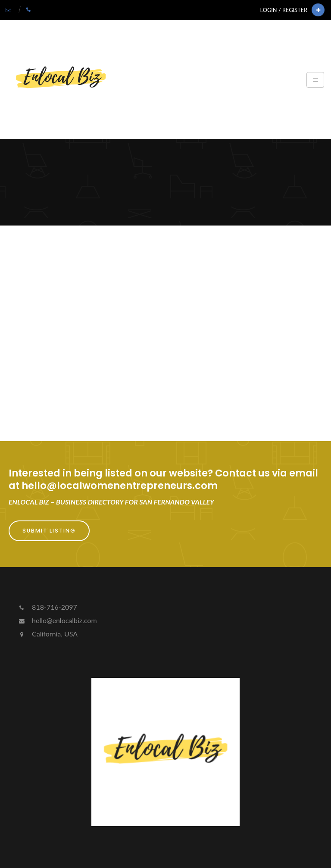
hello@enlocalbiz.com (57, 620)
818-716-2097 (47, 607)
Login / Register (284, 10)
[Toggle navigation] (315, 80)
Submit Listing (49, 531)
